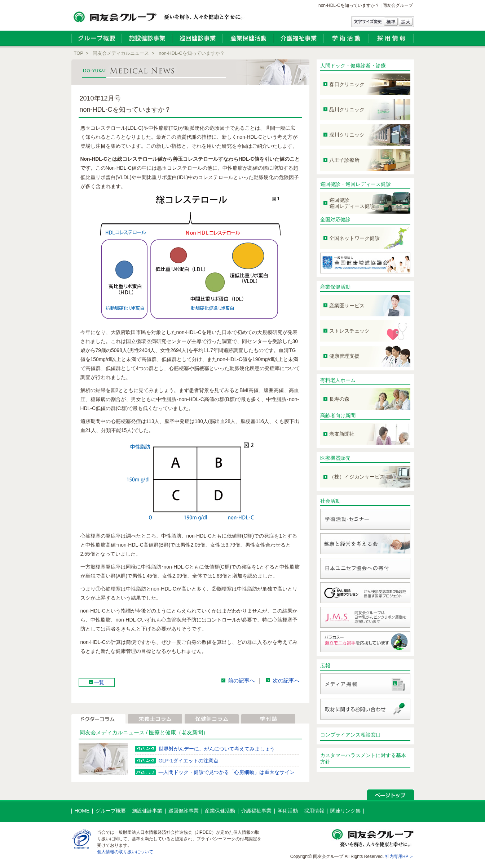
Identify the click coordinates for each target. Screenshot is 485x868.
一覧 (99, 682)
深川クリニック (347, 135)
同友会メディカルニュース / (114, 732)
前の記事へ (241, 681)
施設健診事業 (147, 811)
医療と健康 (162, 732)
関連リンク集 (345, 811)
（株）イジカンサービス (357, 477)
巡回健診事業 (184, 811)
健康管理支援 (344, 356)
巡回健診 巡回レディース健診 (352, 203)
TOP (79, 53)
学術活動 (288, 811)
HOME (82, 811)
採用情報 (314, 811)
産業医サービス (347, 306)
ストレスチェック (349, 331)
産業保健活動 (335, 287)
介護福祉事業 (256, 811)
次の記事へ (286, 681)
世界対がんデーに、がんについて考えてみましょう (217, 749)
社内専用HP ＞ (400, 856)
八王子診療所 (344, 160)
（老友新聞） (192, 732)
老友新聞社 (342, 434)
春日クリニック (347, 84)
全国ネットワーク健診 (354, 238)
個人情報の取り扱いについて (125, 852)
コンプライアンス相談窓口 (350, 735)
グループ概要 (111, 811)
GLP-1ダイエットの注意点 (189, 761)
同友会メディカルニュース (121, 53)
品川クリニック (347, 110)
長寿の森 (339, 399)
